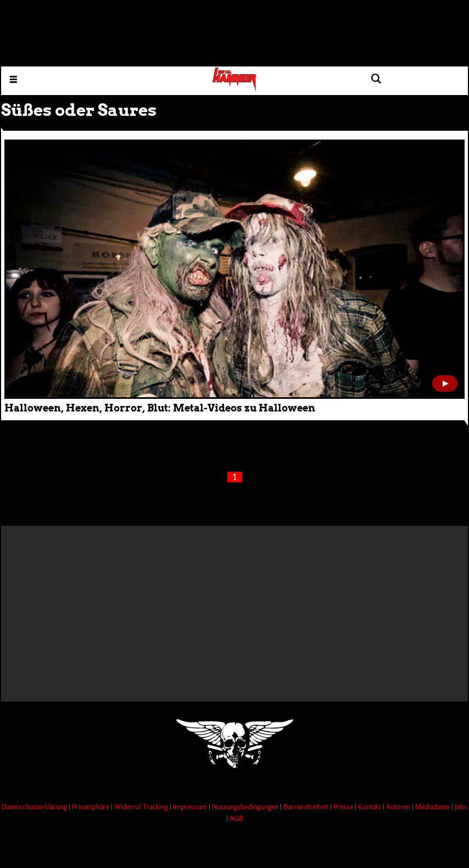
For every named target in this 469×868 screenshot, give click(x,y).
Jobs (461, 806)
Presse (344, 806)
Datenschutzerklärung (35, 806)
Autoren (399, 806)
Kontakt (370, 806)
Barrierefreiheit (307, 806)
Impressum (191, 806)
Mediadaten (433, 806)
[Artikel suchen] (376, 79)
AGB (236, 818)
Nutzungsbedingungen (246, 806)
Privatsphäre (91, 806)
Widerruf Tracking (142, 806)
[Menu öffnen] (13, 79)
